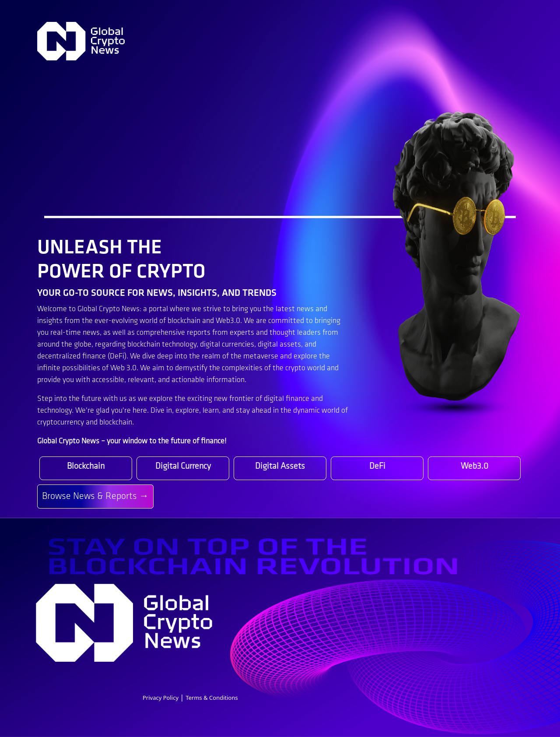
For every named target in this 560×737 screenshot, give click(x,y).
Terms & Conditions (212, 698)
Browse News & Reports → (95, 497)
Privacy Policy (161, 698)
